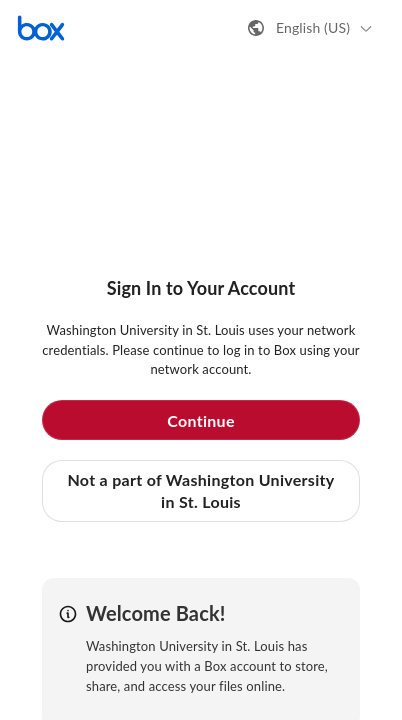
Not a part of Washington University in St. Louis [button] (200, 490)
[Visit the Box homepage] (41, 28)
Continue (201, 420)
